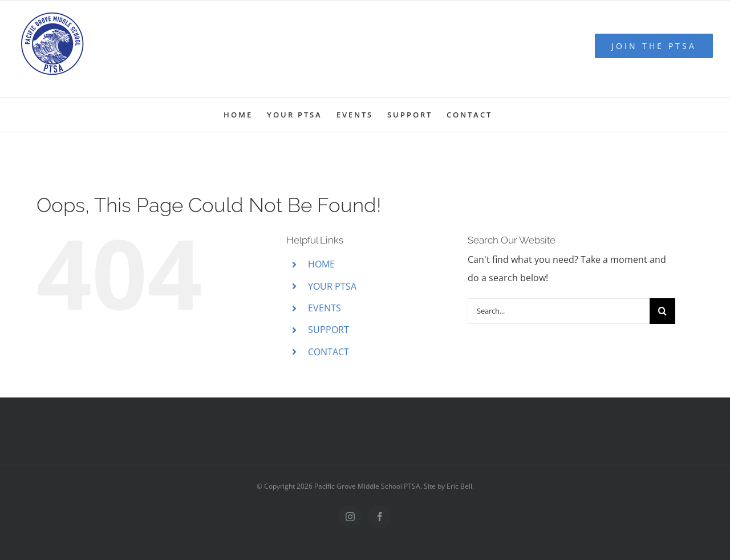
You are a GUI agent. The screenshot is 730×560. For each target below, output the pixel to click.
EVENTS (325, 308)
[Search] (662, 311)
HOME (321, 264)
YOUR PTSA (332, 286)
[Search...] (559, 311)
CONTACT (328, 352)
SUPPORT (328, 330)
